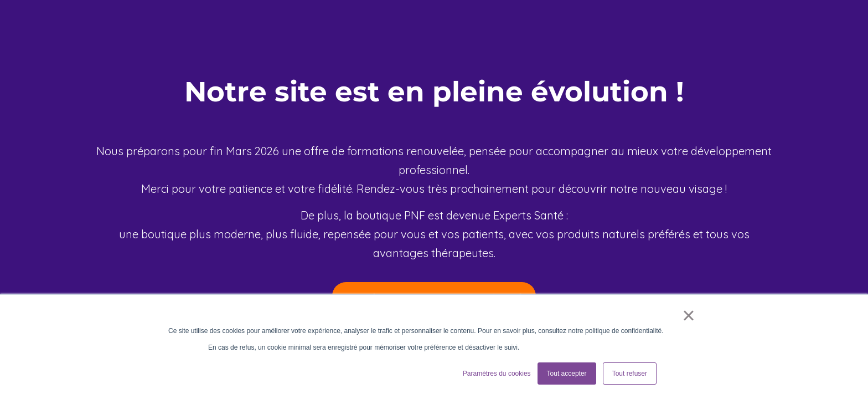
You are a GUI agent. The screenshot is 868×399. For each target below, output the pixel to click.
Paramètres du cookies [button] (497, 374)
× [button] (688, 315)
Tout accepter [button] (567, 374)
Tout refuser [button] (630, 374)
